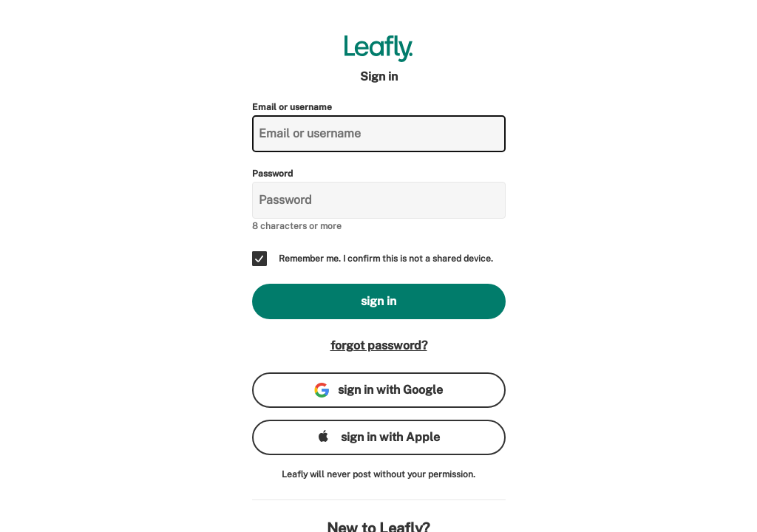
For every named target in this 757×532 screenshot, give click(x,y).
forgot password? (379, 345)
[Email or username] (379, 134)
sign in (378, 301)
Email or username (292, 107)
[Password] (379, 200)
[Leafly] (379, 49)
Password (272, 174)
